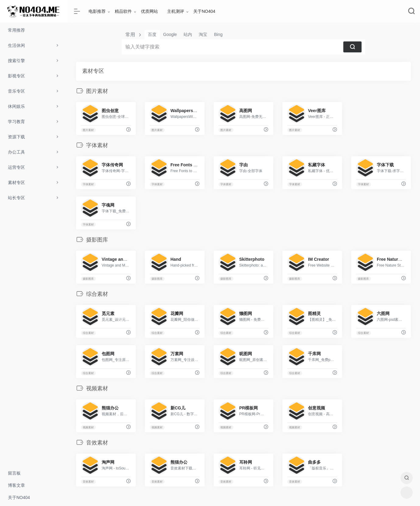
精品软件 (123, 11)
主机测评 (176, 11)
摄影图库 (88, 279)
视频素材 (88, 427)
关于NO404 (204, 11)
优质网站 (149, 11)
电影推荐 (97, 11)
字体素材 (88, 184)
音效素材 (88, 482)
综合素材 (88, 333)
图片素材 (88, 130)
